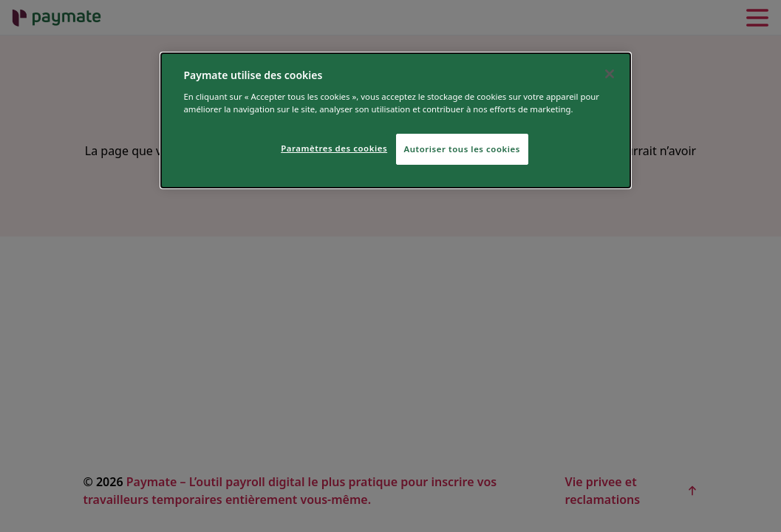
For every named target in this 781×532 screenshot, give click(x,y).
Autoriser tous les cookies (462, 149)
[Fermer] (610, 74)
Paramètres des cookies (334, 148)
